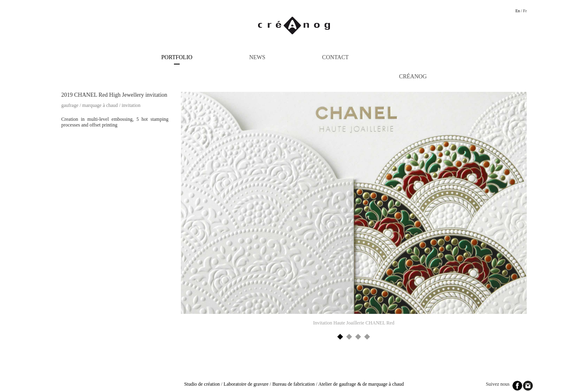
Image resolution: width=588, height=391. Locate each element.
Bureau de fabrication (294, 384)
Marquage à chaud (100, 105)
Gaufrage (70, 105)
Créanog (413, 77)
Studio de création (202, 384)
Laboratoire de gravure (246, 384)
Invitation (131, 105)
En (518, 11)
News (257, 57)
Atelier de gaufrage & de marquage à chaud (361, 384)
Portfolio (177, 57)
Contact (335, 57)
